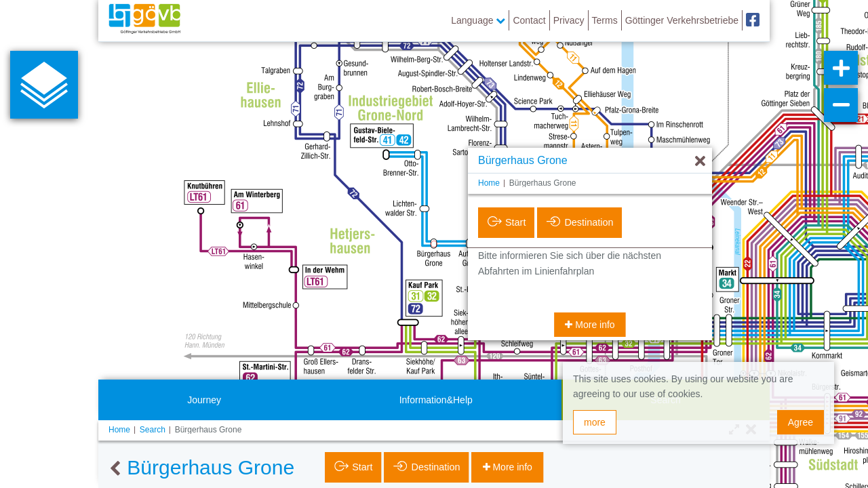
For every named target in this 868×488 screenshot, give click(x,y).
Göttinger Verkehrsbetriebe (682, 20)
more (595, 422)
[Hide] (700, 162)
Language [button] (478, 20)
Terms (605, 20)
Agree (801, 422)
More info (593, 325)
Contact (529, 20)
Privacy (569, 20)
